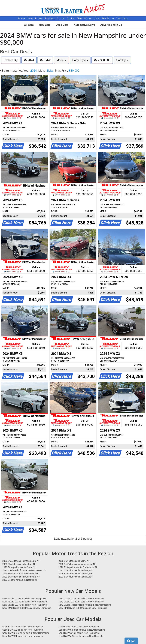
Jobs (97, 18)
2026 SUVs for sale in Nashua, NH (19, 564)
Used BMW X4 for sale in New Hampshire (23, 636)
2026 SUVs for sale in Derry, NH (74, 561)
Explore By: (11, 60)
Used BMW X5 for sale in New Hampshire (79, 627)
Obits (80, 18)
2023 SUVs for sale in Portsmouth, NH (21, 577)
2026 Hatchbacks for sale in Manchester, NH (24, 570)
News (30, 18)
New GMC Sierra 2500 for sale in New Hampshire (83, 608)
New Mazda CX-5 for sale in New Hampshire (24, 599)
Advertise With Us (111, 25)
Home (22, 18)
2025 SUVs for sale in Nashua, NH (76, 570)
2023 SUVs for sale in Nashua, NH (76, 577)
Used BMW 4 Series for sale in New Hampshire (82, 636)
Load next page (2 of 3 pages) (73, 539)
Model (61, 60)
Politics (39, 18)
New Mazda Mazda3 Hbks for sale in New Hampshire (85, 605)
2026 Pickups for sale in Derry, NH (19, 567)
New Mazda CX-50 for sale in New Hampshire (81, 599)
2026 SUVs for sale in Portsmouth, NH (21, 561)
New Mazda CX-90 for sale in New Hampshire (81, 602)
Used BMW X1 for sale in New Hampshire (23, 630)
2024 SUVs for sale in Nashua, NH (76, 574)
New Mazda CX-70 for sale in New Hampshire (25, 605)
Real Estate (108, 18)
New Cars (45, 25)
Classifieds (122, 18)
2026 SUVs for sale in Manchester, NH (77, 564)
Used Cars (62, 25)
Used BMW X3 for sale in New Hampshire (23, 627)
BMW (45, 60)
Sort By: (122, 60)
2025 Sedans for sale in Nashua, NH (20, 574)
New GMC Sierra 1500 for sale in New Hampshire (27, 608)
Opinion (71, 18)
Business (50, 18)
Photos (88, 18)
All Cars (29, 25)
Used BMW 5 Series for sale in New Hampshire (82, 630)
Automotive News (84, 25)
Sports (61, 18)
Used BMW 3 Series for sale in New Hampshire (26, 633)
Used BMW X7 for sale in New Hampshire (79, 633)
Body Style (80, 60)
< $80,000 (102, 60)
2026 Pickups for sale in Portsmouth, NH (78, 567)
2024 (29, 60)
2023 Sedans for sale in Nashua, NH (20, 580)
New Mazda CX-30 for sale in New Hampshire (25, 602)
